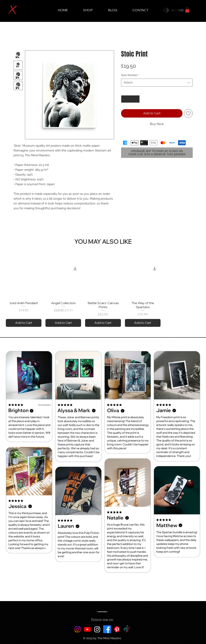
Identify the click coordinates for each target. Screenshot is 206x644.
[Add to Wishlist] (188, 113)
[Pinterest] (117, 629)
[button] (187, 10)
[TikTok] (127, 629)
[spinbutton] (130, 99)
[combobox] (157, 83)
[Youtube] (87, 629)
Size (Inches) (130, 75)
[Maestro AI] (97, 629)
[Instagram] (78, 629)
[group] (103, 295)
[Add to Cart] (24, 323)
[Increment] (136, 99)
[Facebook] (107, 629)
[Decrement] (124, 99)
